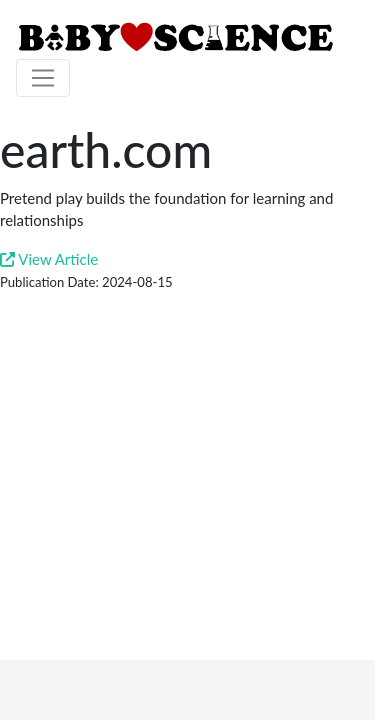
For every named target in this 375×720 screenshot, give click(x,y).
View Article (49, 259)
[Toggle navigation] (43, 78)
